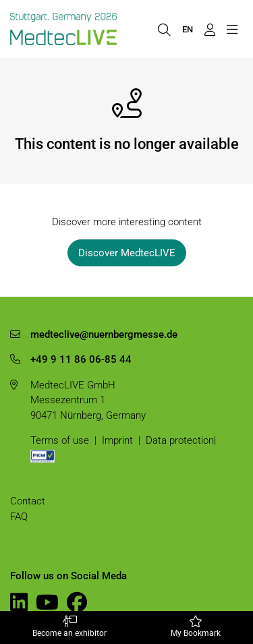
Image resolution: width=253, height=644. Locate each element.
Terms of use (60, 440)
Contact (28, 501)
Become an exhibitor (69, 627)
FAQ (19, 517)
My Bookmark (196, 627)
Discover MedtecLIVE (127, 253)
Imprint (117, 440)
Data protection (180, 440)
